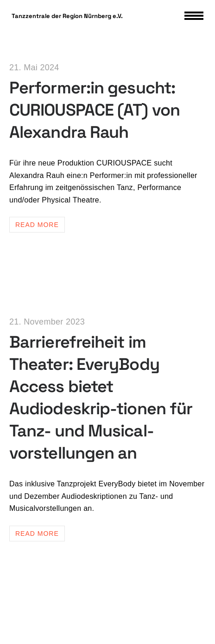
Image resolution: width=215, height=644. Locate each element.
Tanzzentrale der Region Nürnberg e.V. (67, 16)
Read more (37, 225)
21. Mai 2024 (34, 67)
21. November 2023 (47, 322)
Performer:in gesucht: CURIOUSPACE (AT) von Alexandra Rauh (95, 110)
